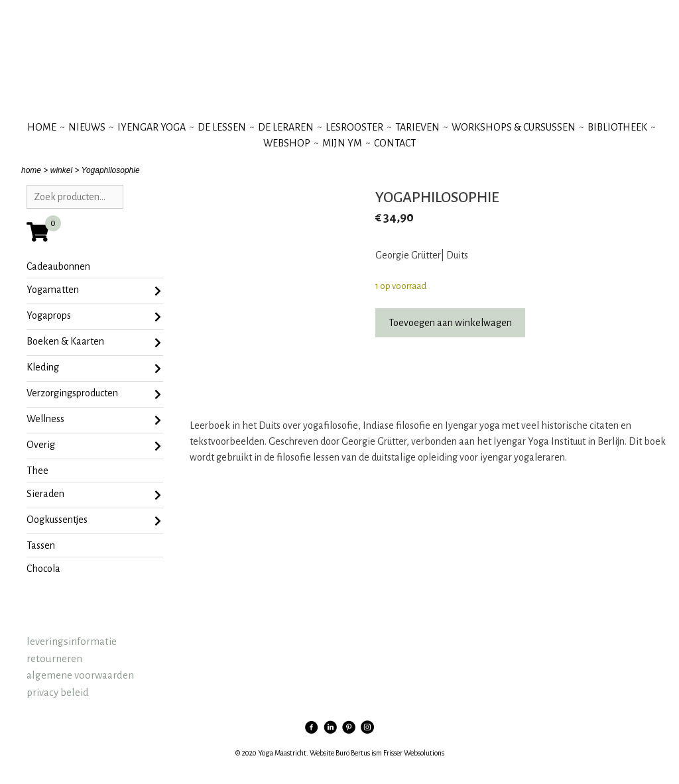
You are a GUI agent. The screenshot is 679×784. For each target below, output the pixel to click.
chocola (43, 569)
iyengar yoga (152, 127)
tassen (41, 545)
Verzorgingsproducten (94, 394)
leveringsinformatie (72, 641)
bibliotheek (617, 127)
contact (395, 143)
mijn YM (342, 143)
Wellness (94, 420)
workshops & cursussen (514, 127)
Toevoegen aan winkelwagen (450, 323)
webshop (287, 143)
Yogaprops (94, 317)
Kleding (94, 368)
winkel (61, 170)
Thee (37, 471)
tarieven (417, 127)
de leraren (286, 127)
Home (42, 127)
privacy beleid (58, 692)
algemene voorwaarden (80, 675)
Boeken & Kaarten (94, 343)
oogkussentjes (94, 521)
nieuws (87, 127)
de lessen (222, 127)
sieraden (94, 495)
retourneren (54, 658)
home (31, 170)
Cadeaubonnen (58, 266)
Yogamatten (94, 291)
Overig (94, 446)
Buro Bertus (353, 753)
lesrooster (354, 127)
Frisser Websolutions (414, 753)
